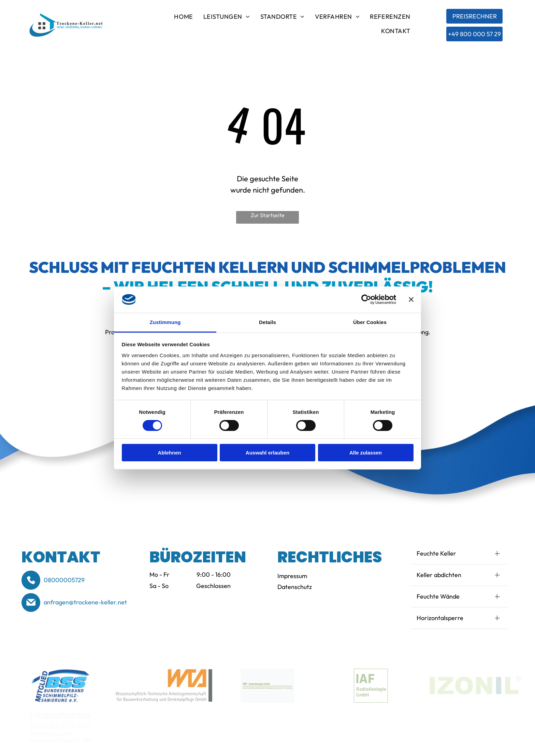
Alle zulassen (366, 453)
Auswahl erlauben (267, 453)
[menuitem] (183, 18)
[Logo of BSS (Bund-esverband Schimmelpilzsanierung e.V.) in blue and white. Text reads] (61, 686)
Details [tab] (267, 322)
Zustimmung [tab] (165, 322)
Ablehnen (169, 453)
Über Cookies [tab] (370, 322)
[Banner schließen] (411, 299)
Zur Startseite (268, 215)
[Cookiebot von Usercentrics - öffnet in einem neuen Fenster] (366, 299)
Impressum (292, 576)
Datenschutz (295, 587)
